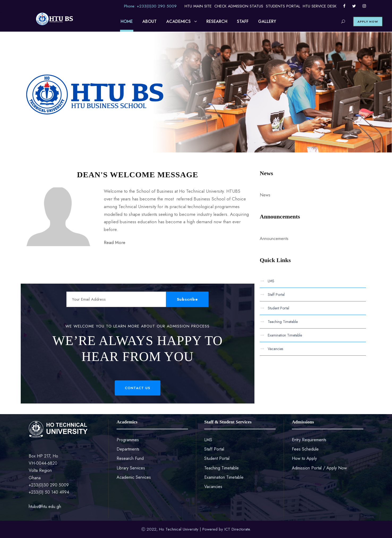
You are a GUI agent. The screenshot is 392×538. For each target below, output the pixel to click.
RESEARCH (217, 21)
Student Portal (278, 308)
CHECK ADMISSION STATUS (239, 6)
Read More (115, 242)
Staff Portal (276, 295)
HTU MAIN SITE (198, 6)
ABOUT (150, 21)
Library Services (131, 468)
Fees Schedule (305, 449)
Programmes (128, 440)
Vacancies (275, 349)
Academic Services (134, 477)
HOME (127, 21)
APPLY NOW (368, 22)
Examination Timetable (285, 335)
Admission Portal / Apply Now (319, 468)
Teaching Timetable (283, 322)
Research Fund (130, 458)
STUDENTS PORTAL (283, 6)
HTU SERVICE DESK (320, 6)
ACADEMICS (178, 21)
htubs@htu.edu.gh (45, 507)
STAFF (243, 21)
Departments (128, 449)
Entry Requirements (309, 440)
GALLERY (267, 21)
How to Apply (304, 458)
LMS (271, 281)
